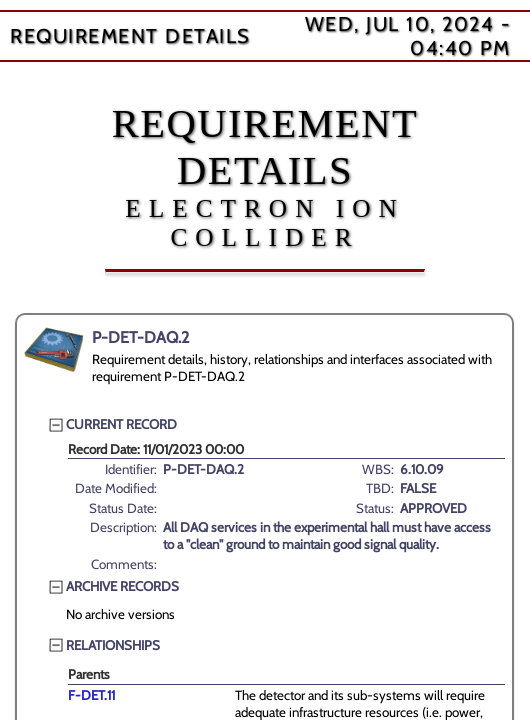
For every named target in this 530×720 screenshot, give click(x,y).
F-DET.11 (91, 695)
